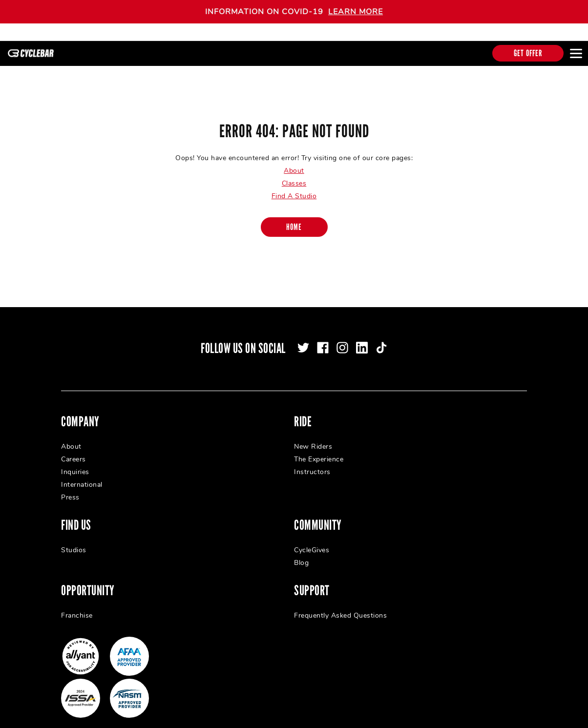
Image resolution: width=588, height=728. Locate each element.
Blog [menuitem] (301, 555)
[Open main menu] (576, 53)
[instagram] (342, 340)
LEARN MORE (356, 12)
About (294, 163)
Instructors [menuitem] (312, 465)
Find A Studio (294, 189)
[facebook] (323, 340)
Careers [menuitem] (73, 452)
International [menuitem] (82, 477)
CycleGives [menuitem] (312, 543)
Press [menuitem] (70, 490)
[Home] (294, 220)
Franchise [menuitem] (77, 608)
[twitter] (303, 340)
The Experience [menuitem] (319, 452)
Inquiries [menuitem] (75, 465)
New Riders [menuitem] (313, 439)
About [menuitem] (71, 439)
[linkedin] (362, 340)
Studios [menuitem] (74, 543)
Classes (294, 176)
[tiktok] (381, 340)
